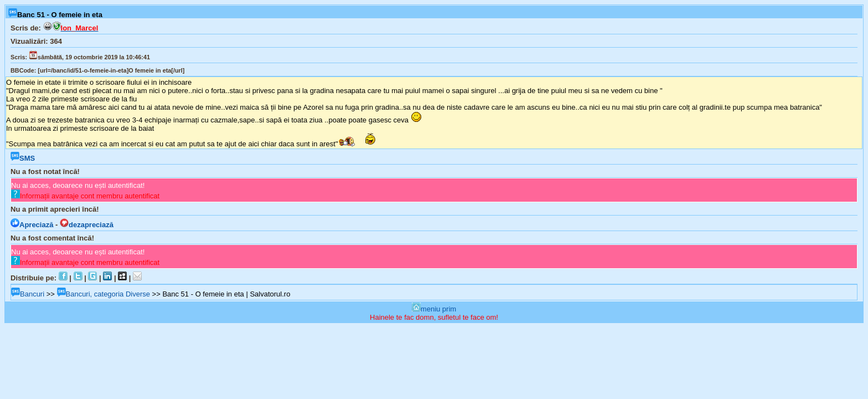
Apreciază (32, 225)
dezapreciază (87, 225)
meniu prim (434, 309)
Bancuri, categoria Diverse (104, 294)
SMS (23, 158)
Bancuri (28, 294)
